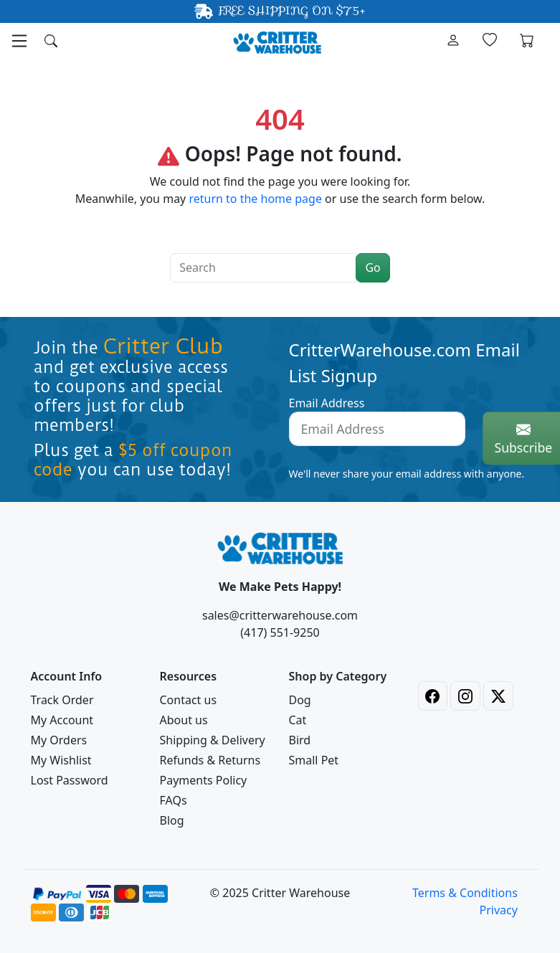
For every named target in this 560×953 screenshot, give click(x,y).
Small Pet (314, 760)
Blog (172, 820)
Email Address (327, 403)
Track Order (62, 700)
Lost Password (70, 780)
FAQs (174, 800)
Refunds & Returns (210, 760)
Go (372, 267)
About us (184, 720)
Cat (298, 720)
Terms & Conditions (465, 893)
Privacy (498, 910)
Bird (300, 740)
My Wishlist (61, 760)
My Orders (59, 740)
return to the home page (255, 199)
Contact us (189, 700)
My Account (62, 720)
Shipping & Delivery (213, 740)
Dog (300, 700)
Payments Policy (204, 780)
